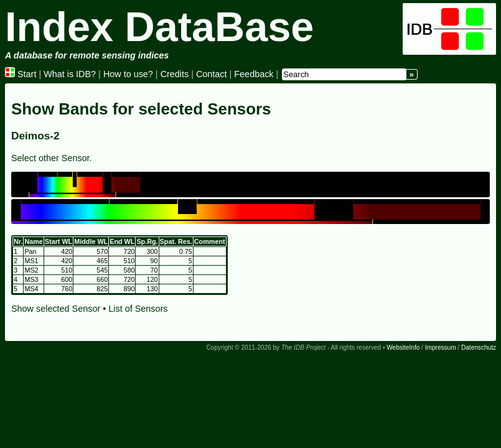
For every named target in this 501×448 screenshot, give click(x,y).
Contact (212, 74)
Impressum (441, 348)
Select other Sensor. (52, 158)
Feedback (254, 74)
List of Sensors (138, 309)
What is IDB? (70, 74)
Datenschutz (479, 348)
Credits (175, 74)
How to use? (128, 74)
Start (21, 74)
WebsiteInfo (403, 348)
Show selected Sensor (56, 309)
